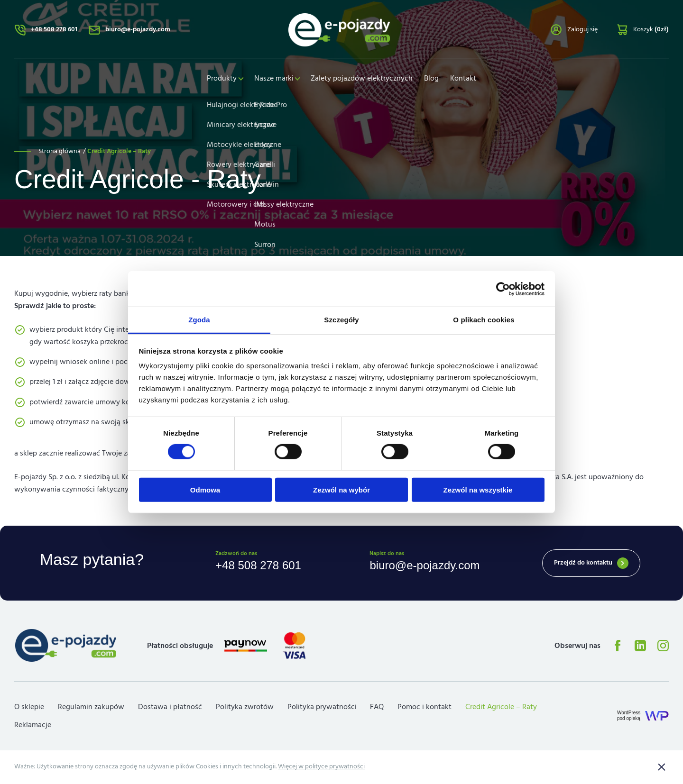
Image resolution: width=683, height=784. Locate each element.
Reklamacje (33, 726)
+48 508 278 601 (54, 30)
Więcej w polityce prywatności (321, 767)
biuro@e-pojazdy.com (138, 30)
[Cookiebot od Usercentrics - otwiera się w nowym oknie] (503, 289)
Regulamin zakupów (91, 708)
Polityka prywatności (322, 708)
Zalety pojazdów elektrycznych (364, 80)
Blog (433, 80)
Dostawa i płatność (170, 708)
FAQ (377, 708)
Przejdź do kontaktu (583, 563)
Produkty (220, 80)
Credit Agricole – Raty (501, 708)
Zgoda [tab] (199, 320)
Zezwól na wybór (341, 490)
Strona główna (60, 151)
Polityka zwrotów (245, 708)
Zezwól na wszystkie (478, 490)
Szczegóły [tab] (341, 320)
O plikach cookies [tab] (484, 320)
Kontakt (465, 80)
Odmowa (205, 490)
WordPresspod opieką (629, 716)
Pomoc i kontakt (425, 708)
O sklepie (29, 708)
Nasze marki (274, 80)
